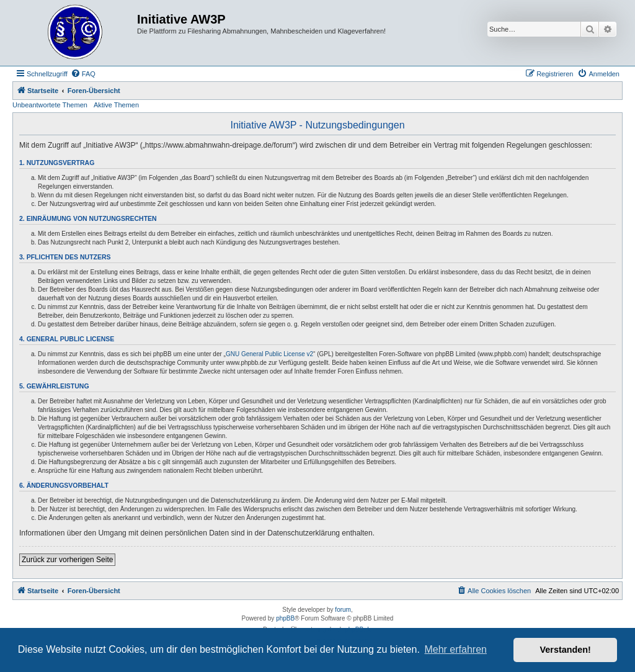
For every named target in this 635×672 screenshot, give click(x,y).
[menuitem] (83, 74)
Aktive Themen (116, 105)
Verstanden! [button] (566, 650)
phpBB (285, 618)
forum (343, 610)
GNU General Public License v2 (269, 354)
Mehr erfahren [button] (455, 649)
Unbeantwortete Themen (50, 105)
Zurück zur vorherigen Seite (67, 560)
